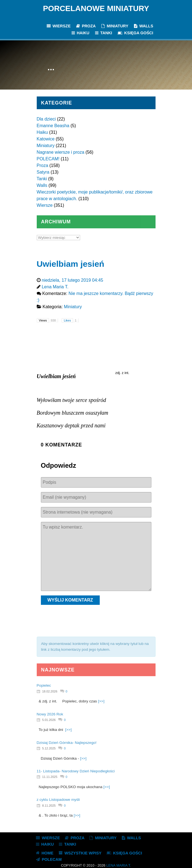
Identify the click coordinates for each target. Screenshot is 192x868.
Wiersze (45, 205)
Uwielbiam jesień (71, 264)
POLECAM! (48, 159)
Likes (71, 320)
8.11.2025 (49, 806)
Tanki (42, 179)
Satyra (43, 172)
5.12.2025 (49, 748)
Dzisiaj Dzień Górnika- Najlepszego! (67, 743)
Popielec (44, 685)
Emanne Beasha (53, 126)
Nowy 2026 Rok (50, 714)
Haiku (42, 132)
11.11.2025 (50, 777)
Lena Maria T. (119, 865)
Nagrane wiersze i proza (61, 152)
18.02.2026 (50, 691)
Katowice (46, 139)
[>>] (101, 701)
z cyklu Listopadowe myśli (58, 800)
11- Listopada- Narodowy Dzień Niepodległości (76, 771)
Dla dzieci (46, 119)
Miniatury (46, 146)
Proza (43, 165)
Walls (42, 185)
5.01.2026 (49, 720)
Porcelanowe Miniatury (96, 8)
